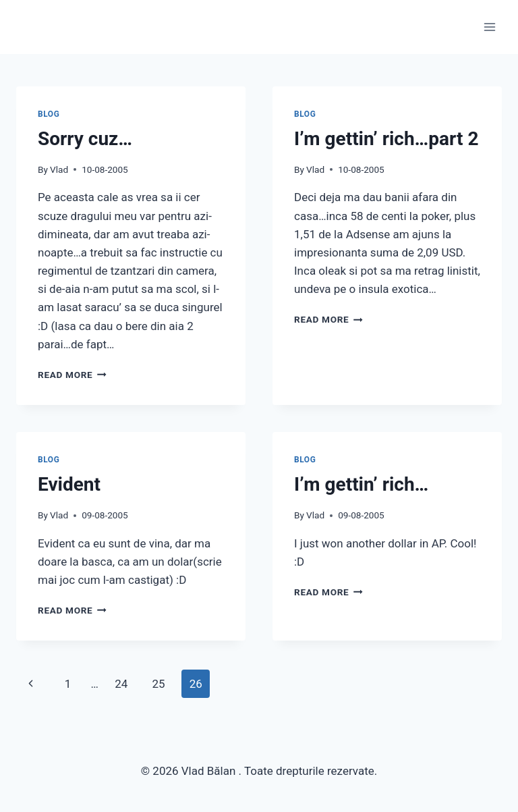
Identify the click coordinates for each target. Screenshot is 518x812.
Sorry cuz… (85, 139)
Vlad (59, 169)
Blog (49, 114)
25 (158, 684)
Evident (69, 484)
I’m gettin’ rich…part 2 (386, 139)
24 (121, 684)
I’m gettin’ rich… (361, 484)
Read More (72, 375)
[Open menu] (489, 27)
